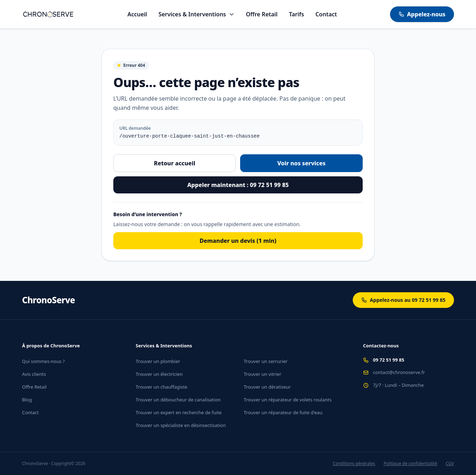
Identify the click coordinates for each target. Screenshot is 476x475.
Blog (27, 400)
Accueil (137, 14)
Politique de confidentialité (410, 464)
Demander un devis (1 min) (238, 241)
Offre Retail (262, 14)
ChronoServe (48, 300)
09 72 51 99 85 (389, 360)
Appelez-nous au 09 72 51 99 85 (403, 300)
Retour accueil (174, 163)
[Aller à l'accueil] (48, 14)
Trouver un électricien (159, 374)
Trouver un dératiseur (267, 387)
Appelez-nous (422, 14)
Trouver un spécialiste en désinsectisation (181, 425)
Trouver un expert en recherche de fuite (179, 412)
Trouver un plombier (158, 361)
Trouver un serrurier (266, 361)
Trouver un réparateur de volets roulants (288, 400)
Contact (326, 14)
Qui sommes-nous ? (43, 361)
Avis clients (34, 374)
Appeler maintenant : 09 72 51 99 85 (238, 185)
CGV (450, 464)
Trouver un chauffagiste (161, 387)
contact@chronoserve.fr (399, 372)
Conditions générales (354, 464)
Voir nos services (302, 163)
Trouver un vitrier (263, 374)
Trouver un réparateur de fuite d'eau (283, 412)
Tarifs (296, 14)
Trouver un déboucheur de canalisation (178, 400)
